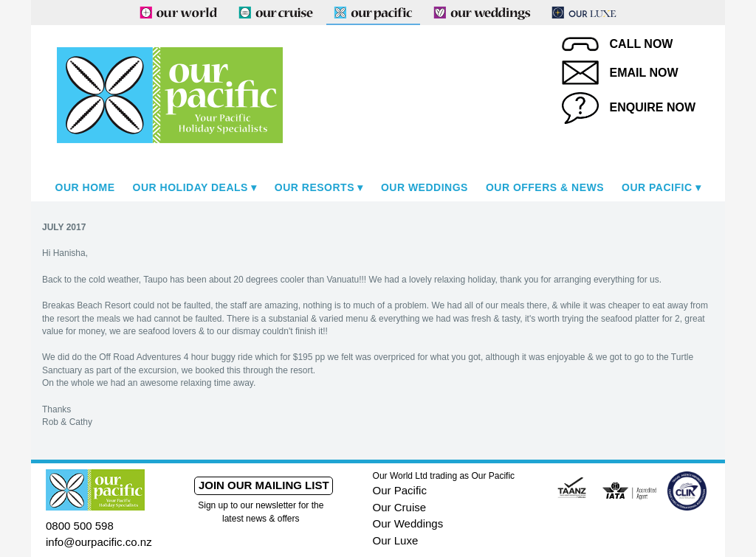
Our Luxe (396, 540)
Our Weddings (425, 187)
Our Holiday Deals (190, 187)
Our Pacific (657, 187)
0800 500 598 (80, 526)
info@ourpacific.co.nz (99, 542)
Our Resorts (315, 187)
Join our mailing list (264, 485)
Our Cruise (400, 507)
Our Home (85, 187)
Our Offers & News (545, 187)
